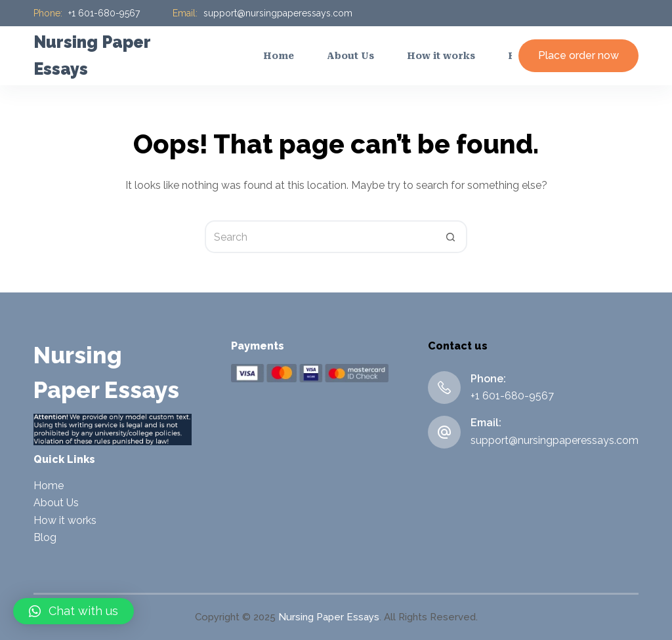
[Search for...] (320, 237)
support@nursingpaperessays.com (278, 13)
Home (49, 486)
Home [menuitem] (279, 56)
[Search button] (451, 237)
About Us (56, 503)
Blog (45, 537)
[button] (73, 611)
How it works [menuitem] (441, 56)
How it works (65, 520)
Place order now (578, 55)
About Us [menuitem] (350, 56)
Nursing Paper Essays (329, 617)
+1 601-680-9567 (104, 13)
